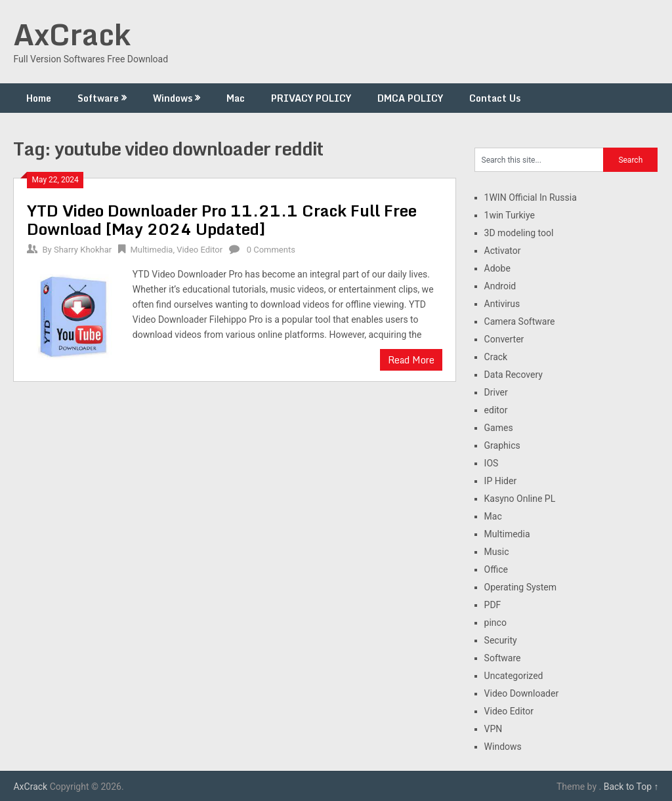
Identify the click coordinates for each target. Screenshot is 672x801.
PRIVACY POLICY (311, 98)
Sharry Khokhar (83, 250)
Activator (503, 251)
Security (501, 640)
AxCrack (72, 34)
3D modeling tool (519, 233)
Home (39, 98)
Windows (173, 98)
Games (499, 428)
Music (497, 552)
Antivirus (502, 304)
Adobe (497, 268)
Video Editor (199, 250)
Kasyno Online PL (520, 499)
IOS (492, 463)
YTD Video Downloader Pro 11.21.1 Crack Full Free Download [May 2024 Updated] (222, 219)
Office (496, 569)
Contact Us (495, 98)
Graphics (502, 445)
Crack (496, 357)
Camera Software (520, 321)
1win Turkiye (510, 215)
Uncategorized (514, 676)
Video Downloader (522, 693)
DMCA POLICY (410, 98)
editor (496, 410)
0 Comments (271, 250)
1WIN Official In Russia (531, 197)
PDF (493, 605)
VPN (493, 729)
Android (500, 286)
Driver (496, 392)
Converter (504, 339)
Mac (236, 98)
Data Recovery (514, 375)
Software (98, 98)
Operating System (521, 587)
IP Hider (501, 481)
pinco (495, 623)
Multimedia (151, 250)
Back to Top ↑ (631, 787)
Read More (411, 360)
